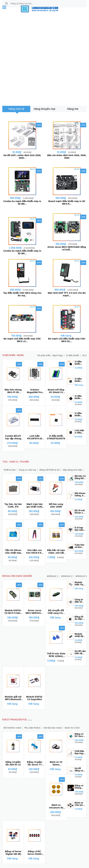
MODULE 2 (67, 576)
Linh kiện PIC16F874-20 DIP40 (35, 437)
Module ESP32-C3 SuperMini (34, 698)
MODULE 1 (52, 576)
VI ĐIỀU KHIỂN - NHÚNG (13, 355)
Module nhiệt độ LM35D (79, 635)
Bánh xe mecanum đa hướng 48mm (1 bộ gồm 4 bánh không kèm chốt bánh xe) (56, 806)
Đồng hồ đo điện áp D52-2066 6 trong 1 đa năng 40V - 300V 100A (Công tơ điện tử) (80, 618)
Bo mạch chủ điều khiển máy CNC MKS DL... (67, 340)
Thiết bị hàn (10, 470)
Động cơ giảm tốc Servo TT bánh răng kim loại (35, 763)
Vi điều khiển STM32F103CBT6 (80, 414)
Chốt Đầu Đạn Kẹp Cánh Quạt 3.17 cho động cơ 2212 (80, 752)
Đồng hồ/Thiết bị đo (50, 470)
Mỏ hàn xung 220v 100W (56, 505)
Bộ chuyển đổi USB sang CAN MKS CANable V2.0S (56, 612)
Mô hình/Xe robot (12, 728)
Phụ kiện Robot (32, 728)
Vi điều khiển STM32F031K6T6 (56, 437)
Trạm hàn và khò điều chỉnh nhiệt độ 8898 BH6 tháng (80, 546)
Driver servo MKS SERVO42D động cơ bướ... (67, 248)
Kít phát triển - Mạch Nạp (50, 355)
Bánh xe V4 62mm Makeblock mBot (56, 763)
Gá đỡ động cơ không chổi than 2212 (79, 770)
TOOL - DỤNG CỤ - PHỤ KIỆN (16, 462)
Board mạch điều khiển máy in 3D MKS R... (67, 202)
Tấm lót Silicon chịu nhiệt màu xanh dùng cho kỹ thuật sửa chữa (13, 552)
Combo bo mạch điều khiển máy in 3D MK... (22, 202)
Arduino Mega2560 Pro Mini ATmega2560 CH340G (35, 391)
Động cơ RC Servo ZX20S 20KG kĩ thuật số (35, 853)
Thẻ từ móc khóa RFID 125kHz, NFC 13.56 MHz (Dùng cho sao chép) (56, 655)
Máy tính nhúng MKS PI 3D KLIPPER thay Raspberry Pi (13, 391)
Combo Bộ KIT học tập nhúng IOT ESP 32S (13, 437)
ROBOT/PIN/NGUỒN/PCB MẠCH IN (19, 720)
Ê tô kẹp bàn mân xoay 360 (79, 529)
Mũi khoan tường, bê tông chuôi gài (80, 494)
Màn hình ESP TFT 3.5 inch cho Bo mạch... (67, 294)
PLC (85, 355)
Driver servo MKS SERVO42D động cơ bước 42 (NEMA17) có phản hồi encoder (35, 612)
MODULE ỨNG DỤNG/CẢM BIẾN (17, 576)
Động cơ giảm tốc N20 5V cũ (13, 763)
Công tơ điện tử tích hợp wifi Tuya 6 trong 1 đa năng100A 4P (80, 601)
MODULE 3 (81, 576)
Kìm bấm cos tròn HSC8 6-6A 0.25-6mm (35, 552)
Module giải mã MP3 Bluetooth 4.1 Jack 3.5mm (13, 698)
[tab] (16, 109)
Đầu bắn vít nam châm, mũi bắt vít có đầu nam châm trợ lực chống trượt (56, 552)
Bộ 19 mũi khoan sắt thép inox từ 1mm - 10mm (80, 512)
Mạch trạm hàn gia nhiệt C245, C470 (35, 506)
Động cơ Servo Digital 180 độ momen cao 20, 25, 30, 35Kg (13, 853)
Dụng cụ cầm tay (28, 470)
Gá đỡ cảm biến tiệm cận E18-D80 (80, 652)
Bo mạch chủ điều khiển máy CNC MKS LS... (22, 340)
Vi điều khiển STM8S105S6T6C (80, 363)
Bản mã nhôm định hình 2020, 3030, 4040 (67, 157)
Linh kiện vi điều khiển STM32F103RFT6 (80, 432)
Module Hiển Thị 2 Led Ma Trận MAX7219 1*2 (80, 584)
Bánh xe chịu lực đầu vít (79, 804)
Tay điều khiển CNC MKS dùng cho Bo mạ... (22, 294)
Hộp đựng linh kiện (72, 470)
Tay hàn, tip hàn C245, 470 (13, 505)
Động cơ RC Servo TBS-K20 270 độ (80, 735)
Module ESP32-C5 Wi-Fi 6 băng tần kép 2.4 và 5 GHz (13, 612)
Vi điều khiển (73, 355)
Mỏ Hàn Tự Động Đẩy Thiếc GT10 (80, 477)
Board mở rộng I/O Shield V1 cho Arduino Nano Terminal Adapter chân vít (56, 391)
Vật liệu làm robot (52, 728)
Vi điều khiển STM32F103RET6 (80, 397)
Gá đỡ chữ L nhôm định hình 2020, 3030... (22, 157)
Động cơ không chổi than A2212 (79, 787)
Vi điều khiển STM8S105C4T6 (80, 380)
